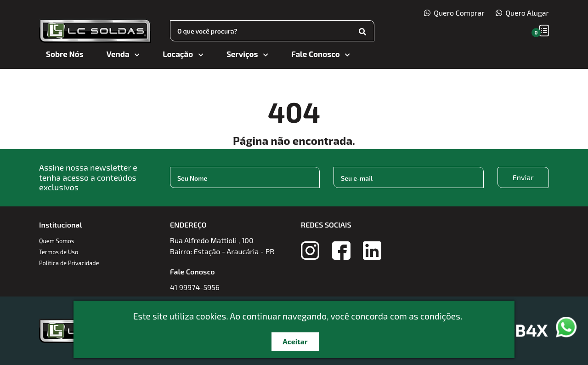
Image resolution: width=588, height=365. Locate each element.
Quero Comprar (454, 13)
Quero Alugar (522, 13)
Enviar (523, 177)
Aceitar (295, 341)
